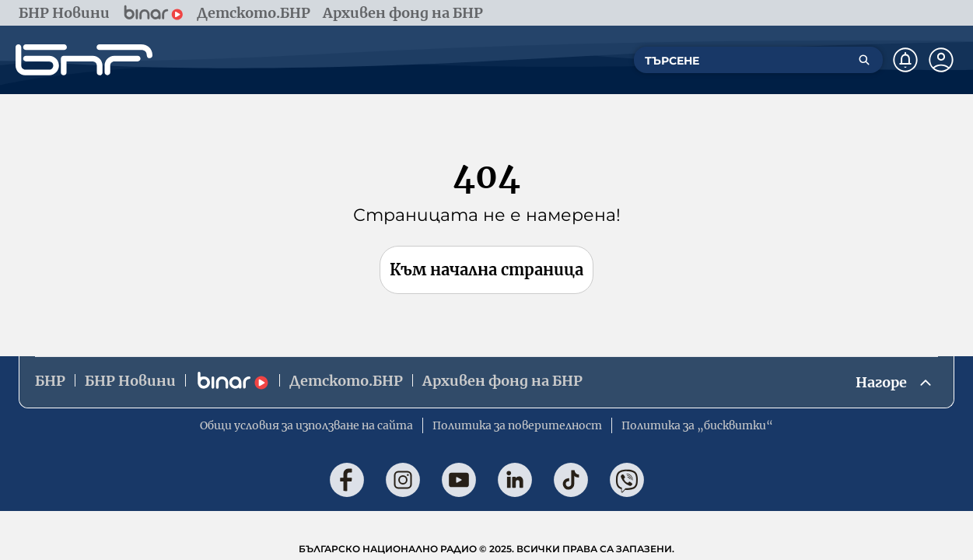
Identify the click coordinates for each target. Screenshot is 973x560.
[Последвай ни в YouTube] (459, 480)
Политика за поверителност (517, 425)
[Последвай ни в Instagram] (403, 480)
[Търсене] (864, 60)
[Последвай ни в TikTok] (571, 480)
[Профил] (941, 60)
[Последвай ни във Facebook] (347, 480)
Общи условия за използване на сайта (306, 425)
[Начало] (84, 60)
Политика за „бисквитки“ (697, 425)
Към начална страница (486, 269)
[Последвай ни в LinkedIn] (515, 480)
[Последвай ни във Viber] (627, 480)
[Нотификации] (905, 60)
